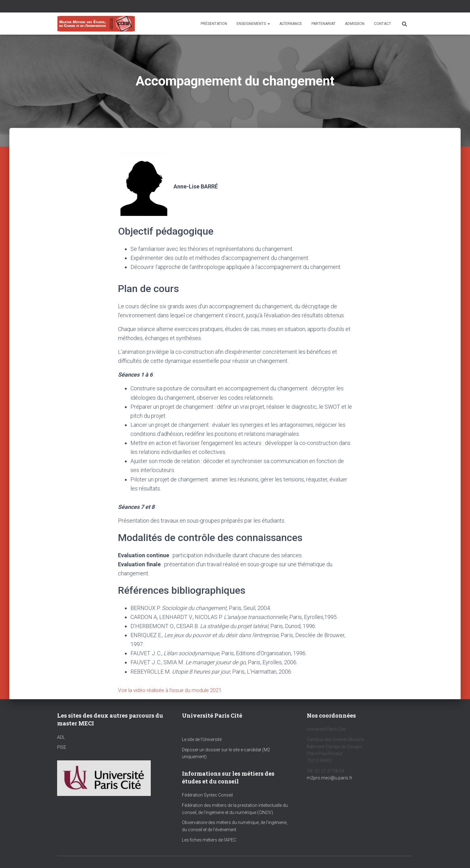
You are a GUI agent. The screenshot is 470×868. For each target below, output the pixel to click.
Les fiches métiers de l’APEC (209, 840)
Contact (382, 24)
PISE (62, 747)
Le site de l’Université (202, 739)
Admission (355, 24)
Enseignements (253, 24)
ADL (61, 737)
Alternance (291, 24)
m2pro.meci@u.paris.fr (330, 778)
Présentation (214, 24)
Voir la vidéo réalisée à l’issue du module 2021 (173, 690)
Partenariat (323, 24)
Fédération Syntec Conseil (207, 795)
